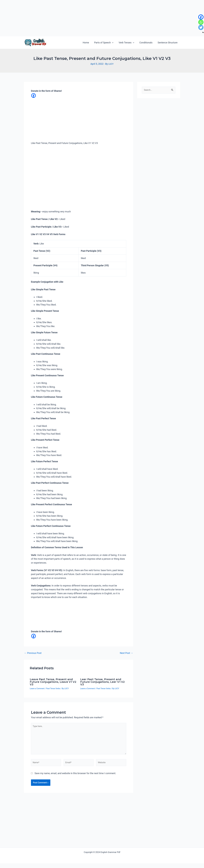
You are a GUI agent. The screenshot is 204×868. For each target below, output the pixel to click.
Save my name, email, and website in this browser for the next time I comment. (75, 778)
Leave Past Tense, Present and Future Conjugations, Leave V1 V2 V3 (53, 683)
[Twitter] (201, 27)
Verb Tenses (128, 43)
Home (88, 43)
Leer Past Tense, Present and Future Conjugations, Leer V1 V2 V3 (102, 683)
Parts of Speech (106, 43)
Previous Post (33, 654)
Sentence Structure (168, 43)
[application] (114, 43)
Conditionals (147, 43)
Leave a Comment (37, 689)
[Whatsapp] (201, 22)
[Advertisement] (78, 18)
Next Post (126, 654)
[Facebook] (34, 96)
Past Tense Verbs (53, 689)
